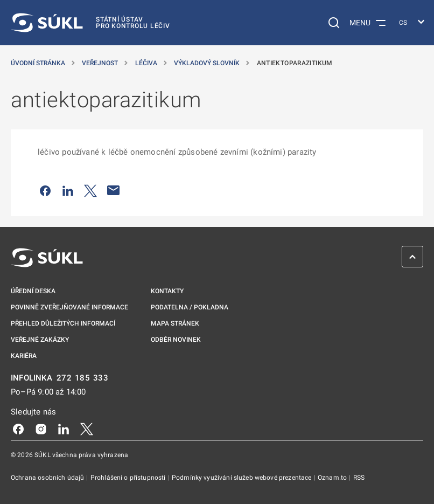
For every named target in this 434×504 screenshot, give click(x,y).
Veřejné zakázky (40, 340)
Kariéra (24, 356)
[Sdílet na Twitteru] (90, 190)
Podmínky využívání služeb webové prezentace (243, 478)
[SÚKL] (90, 23)
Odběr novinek (176, 340)
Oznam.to (333, 478)
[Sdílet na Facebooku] (45, 190)
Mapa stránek (175, 323)
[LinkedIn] (64, 429)
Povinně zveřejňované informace (69, 307)
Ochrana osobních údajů (48, 478)
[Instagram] (41, 429)
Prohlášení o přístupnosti (129, 478)
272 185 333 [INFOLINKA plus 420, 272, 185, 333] (83, 378)
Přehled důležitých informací (63, 323)
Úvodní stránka (39, 63)
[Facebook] (18, 429)
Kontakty (167, 291)
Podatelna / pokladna (190, 307)
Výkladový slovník (208, 63)
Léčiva (147, 63)
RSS (359, 478)
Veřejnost (101, 63)
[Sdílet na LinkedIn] (68, 190)
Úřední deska (33, 291)
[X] (87, 429)
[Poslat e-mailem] (114, 190)
